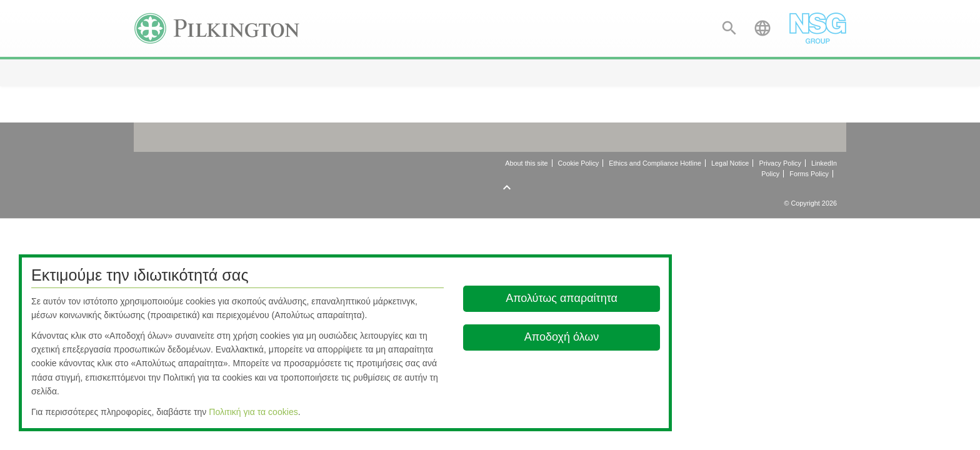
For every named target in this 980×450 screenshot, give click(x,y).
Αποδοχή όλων (562, 337)
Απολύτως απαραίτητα (562, 298)
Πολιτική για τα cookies (253, 412)
